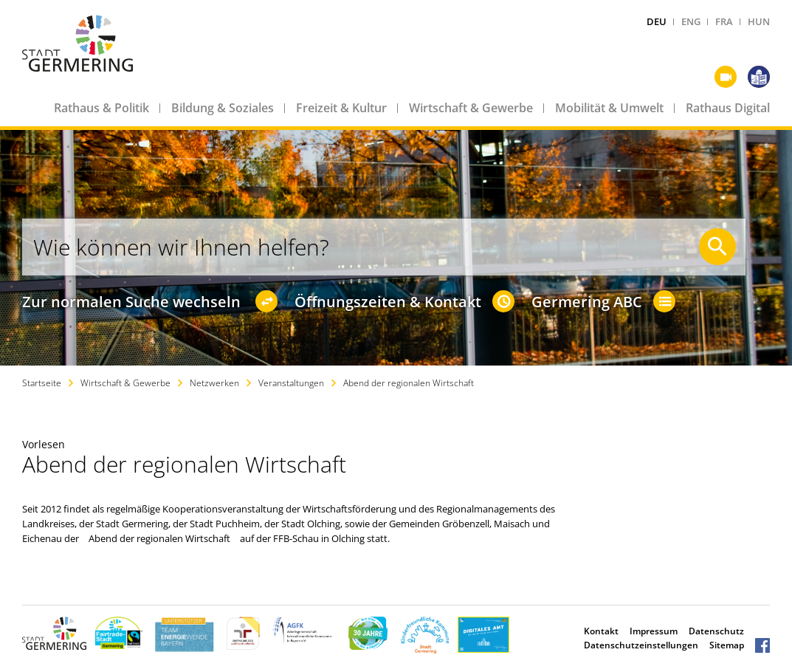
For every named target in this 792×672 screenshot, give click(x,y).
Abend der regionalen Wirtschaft (409, 383)
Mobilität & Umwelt (609, 108)
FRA (724, 21)
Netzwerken (214, 383)
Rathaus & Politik (101, 108)
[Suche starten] (717, 247)
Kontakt (601, 631)
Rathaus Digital (728, 108)
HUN (759, 21)
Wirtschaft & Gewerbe (471, 108)
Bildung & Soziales (223, 108)
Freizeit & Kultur (341, 108)
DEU (657, 21)
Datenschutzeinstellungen (641, 645)
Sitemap (727, 645)
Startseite (42, 383)
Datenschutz (716, 631)
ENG (691, 21)
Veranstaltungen (291, 383)
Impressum (654, 631)
